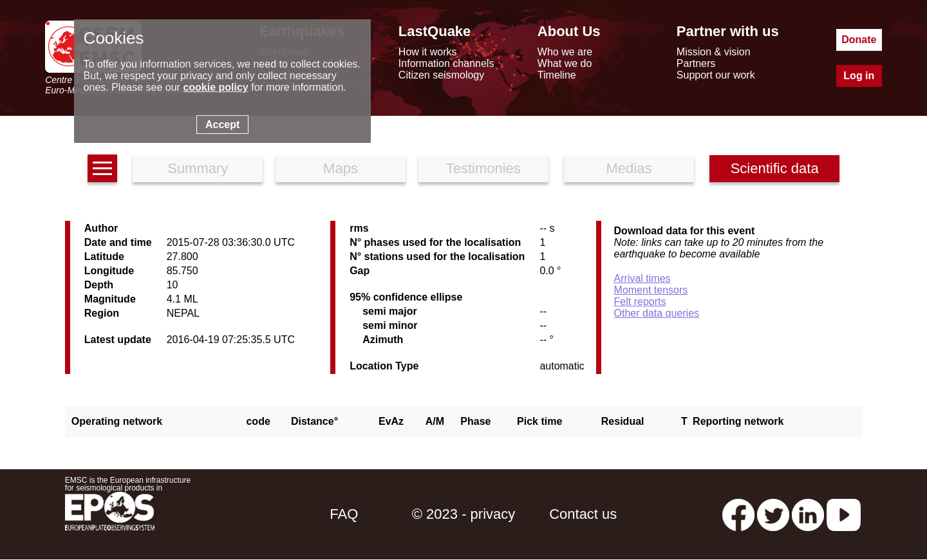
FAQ (344, 514)
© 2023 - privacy (464, 514)
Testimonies (483, 168)
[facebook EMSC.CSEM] (738, 514)
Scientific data (775, 168)
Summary (198, 168)
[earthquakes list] (102, 168)
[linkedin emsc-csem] (808, 514)
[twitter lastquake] (773, 514)
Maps (341, 168)
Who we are (565, 52)
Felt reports (640, 302)
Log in (859, 76)
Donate (859, 40)
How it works (428, 52)
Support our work (716, 75)
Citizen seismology (441, 75)
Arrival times (642, 278)
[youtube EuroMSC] (844, 514)
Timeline (557, 75)
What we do (565, 63)
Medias (629, 168)
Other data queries (657, 313)
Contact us (583, 514)
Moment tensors (651, 290)
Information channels (446, 63)
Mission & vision (714, 52)
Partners (696, 63)
